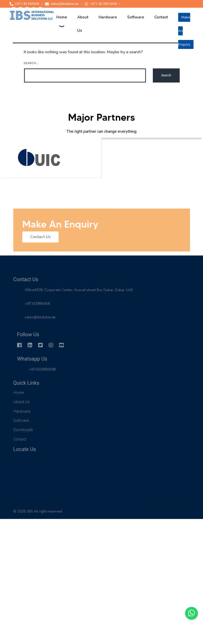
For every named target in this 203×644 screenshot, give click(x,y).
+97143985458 (37, 304)
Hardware (22, 411)
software (136, 17)
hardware (108, 17)
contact (161, 17)
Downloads (23, 430)
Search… (31, 63)
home (62, 17)
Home (19, 393)
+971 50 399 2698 (101, 4)
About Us (21, 402)
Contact (20, 439)
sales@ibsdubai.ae (62, 4)
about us (83, 20)
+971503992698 (42, 369)
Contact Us (40, 239)
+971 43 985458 (24, 4)
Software (21, 421)
